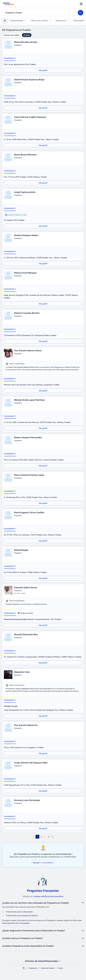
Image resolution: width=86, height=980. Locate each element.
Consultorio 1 (10, 58)
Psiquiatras (33, 968)
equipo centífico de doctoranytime (49, 896)
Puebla (27, 35)
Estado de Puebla (12, 35)
